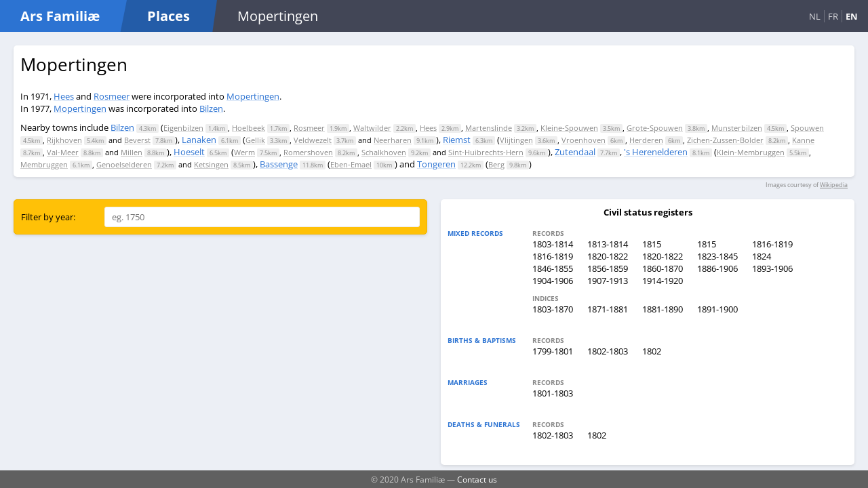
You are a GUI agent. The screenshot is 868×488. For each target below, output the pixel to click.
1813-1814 (608, 244)
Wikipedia (834, 185)
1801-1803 (553, 393)
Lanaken (199, 140)
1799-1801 (553, 351)
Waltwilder (372, 128)
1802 (652, 351)
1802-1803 (608, 351)
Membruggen (44, 164)
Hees (64, 96)
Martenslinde (489, 128)
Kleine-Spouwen (569, 128)
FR (833, 16)
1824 (762, 256)
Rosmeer (112, 96)
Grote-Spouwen (655, 128)
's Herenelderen (656, 152)
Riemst (457, 140)
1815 (652, 244)
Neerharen (393, 140)
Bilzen (211, 108)
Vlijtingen (516, 140)
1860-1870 (663, 268)
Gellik (255, 140)
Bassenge (279, 164)
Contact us (477, 479)
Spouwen (807, 128)
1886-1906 (717, 268)
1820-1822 (608, 256)
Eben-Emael (351, 164)
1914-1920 (663, 281)
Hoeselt (189, 152)
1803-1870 (553, 309)
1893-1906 (772, 268)
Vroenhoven (584, 140)
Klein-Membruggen (751, 152)
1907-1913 (608, 281)
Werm (244, 152)
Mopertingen (253, 96)
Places (169, 16)
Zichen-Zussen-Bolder (725, 140)
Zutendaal (575, 152)
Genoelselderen (124, 164)
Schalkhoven (384, 152)
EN (852, 16)
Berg (496, 164)
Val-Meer (63, 152)
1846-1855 (553, 268)
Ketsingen (211, 164)
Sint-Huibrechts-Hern (486, 152)
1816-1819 (772, 244)
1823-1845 (717, 256)
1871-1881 (608, 309)
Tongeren (436, 164)
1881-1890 (663, 309)
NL (815, 16)
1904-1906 (553, 281)
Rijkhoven (64, 140)
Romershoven (308, 152)
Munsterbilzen (737, 128)
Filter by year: (48, 217)
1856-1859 (608, 268)
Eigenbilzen (183, 128)
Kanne (803, 140)
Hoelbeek (249, 128)
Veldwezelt (313, 140)
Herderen (646, 140)
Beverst (137, 140)
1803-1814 (553, 244)
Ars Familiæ (60, 16)
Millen (132, 152)
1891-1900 (717, 309)
